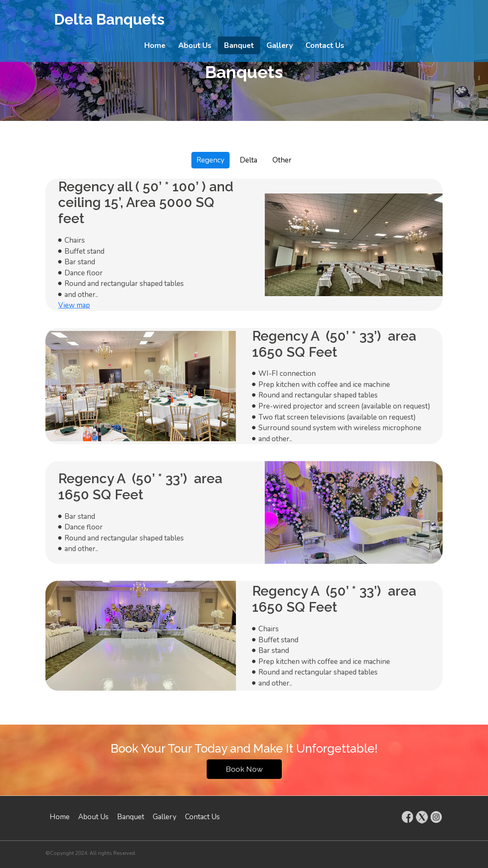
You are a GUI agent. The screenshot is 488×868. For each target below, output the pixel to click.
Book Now (244, 769)
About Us (195, 45)
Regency (210, 160)
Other (282, 160)
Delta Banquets (109, 19)
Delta (248, 160)
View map (74, 305)
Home (155, 45)
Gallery (280, 45)
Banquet (239, 45)
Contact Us (325, 45)
